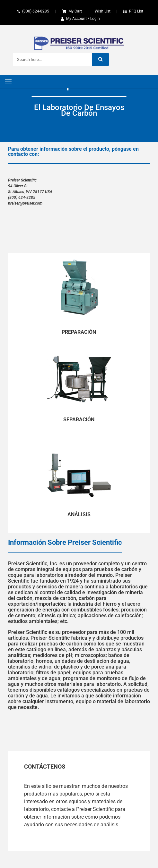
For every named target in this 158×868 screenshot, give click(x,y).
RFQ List (136, 11)
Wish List (103, 11)
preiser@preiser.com (25, 203)
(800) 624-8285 (36, 11)
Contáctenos (45, 767)
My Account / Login (83, 19)
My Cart (75, 11)
